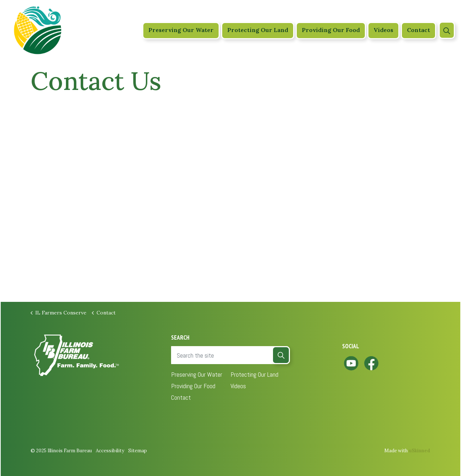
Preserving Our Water (181, 30)
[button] (281, 355)
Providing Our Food (331, 30)
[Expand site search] (447, 30)
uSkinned (420, 451)
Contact (419, 30)
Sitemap (138, 451)
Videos (383, 30)
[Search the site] (230, 355)
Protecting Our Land (258, 30)
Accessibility (110, 451)
